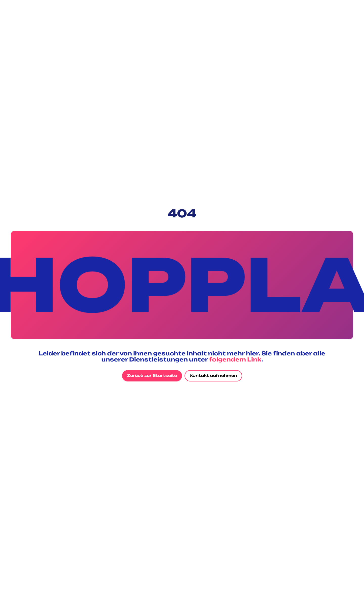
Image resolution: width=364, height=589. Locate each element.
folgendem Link (235, 359)
